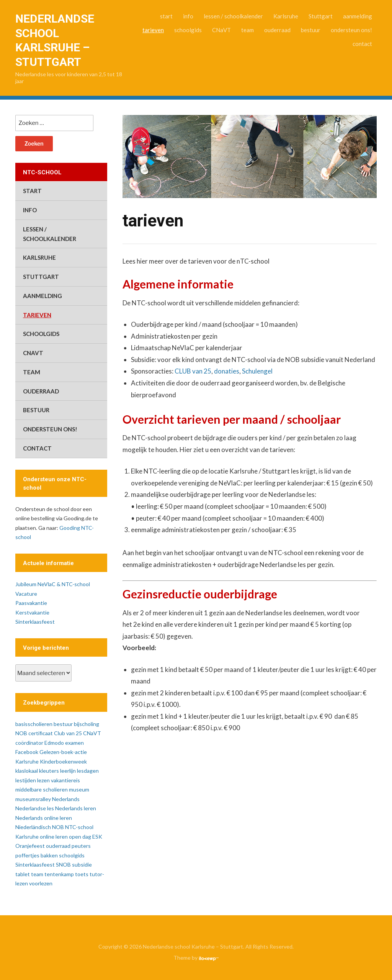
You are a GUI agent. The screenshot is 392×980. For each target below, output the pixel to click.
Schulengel (257, 371)
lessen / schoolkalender (233, 16)
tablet (23, 874)
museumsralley (33, 799)
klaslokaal (27, 771)
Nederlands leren (76, 808)
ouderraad (277, 30)
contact (362, 44)
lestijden (26, 780)
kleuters (49, 771)
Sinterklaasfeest (35, 622)
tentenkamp (59, 874)
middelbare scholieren (42, 789)
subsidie (82, 864)
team (247, 30)
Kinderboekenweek (63, 761)
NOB (58, 827)
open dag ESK (86, 837)
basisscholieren (34, 724)
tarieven (153, 30)
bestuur (311, 30)
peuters (81, 846)
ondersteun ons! (351, 30)
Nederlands (66, 799)
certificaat (41, 733)
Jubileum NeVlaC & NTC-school (53, 584)
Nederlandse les (35, 808)
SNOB (63, 864)
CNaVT (221, 30)
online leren (54, 837)
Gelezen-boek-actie (63, 752)
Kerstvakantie (32, 612)
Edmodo (54, 743)
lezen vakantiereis (59, 780)
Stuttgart (321, 16)
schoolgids (188, 30)
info (188, 16)
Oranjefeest (30, 846)
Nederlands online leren (44, 818)
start (166, 16)
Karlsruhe (286, 16)
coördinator (29, 743)
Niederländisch (33, 827)
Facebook (27, 752)
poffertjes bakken (37, 855)
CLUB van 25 (193, 371)
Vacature (26, 594)
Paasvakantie (31, 603)
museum (79, 789)
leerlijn (68, 771)
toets (82, 874)
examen (74, 743)
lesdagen (88, 771)
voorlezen (41, 883)
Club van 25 (68, 733)
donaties (227, 371)
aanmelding (358, 16)
